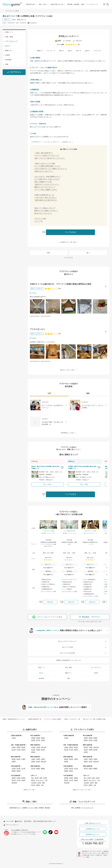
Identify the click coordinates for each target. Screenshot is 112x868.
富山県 (14, 750)
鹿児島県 (14, 783)
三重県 (23, 759)
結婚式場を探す (31, 4)
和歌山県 (44, 762)
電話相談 (47, 808)
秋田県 (33, 740)
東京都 (33, 747)
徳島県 (38, 769)
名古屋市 (34, 783)
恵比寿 (37, 778)
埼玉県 (33, 750)
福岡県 (14, 778)
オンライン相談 (33, 808)
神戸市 (33, 785)
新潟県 (23, 747)
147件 (49, 558)
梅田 (44, 783)
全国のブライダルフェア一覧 (82, 790)
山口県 (23, 769)
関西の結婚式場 (36, 757)
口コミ (7, 46)
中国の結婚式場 (16, 766)
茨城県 (38, 750)
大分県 (18, 780)
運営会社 (19, 821)
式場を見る (50, 602)
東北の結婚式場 (36, 736)
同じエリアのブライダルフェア (83, 641)
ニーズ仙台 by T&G (69, 531)
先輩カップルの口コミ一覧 (72, 719)
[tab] (49, 394)
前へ (49, 253)
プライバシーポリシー (11, 825)
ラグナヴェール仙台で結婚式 (53, 719)
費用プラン (8, 51)
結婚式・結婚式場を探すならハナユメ (14, 719)
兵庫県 (38, 759)
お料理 (7, 55)
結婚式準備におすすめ (58, 4)
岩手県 (38, 740)
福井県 (23, 750)
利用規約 (28, 821)
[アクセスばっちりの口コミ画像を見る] (37, 352)
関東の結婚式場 (36, 745)
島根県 (14, 771)
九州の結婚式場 (16, 776)
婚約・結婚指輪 (76, 808)
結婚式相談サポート (15, 808)
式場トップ (8, 32)
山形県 (43, 740)
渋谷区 (45, 778)
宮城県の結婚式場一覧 (35, 719)
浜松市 (39, 783)
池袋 (41, 778)
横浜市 (33, 780)
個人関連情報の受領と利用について (45, 821)
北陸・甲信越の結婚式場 (19, 745)
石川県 (18, 750)
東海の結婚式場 (16, 757)
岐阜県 (18, 759)
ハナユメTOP (8, 821)
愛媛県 (43, 769)
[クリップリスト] (104, 4)
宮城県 (33, 738)
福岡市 (38, 785)
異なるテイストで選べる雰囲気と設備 (94, 719)
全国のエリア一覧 (30, 790)
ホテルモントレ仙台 (90, 531)
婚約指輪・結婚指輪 (73, 4)
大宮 (46, 780)
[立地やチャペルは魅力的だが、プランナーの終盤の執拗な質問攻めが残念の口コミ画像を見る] (37, 306)
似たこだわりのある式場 (84, 653)
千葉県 (38, 747)
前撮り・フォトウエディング (90, 4)
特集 (6, 64)
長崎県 (23, 778)
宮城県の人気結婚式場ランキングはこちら (69, 660)
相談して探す (44, 4)
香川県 (33, 769)
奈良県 (38, 762)
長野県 (18, 747)
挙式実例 (8, 60)
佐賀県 (18, 778)
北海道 (14, 738)
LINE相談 (41, 808)
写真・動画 (8, 37)
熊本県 (14, 780)
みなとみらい (40, 780)
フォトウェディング (87, 808)
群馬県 (33, 752)
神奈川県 (44, 747)
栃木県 (43, 750)
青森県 (43, 738)
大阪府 (33, 759)
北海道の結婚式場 (17, 736)
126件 (91, 558)
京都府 (43, 759)
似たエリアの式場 (84, 647)
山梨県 (14, 747)
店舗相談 (25, 808)
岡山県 (18, 769)
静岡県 (14, 762)
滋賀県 (33, 762)
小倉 (42, 785)
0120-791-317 (93, 843)
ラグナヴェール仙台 (11, 11)
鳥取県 (18, 771)
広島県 (14, 769)
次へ (88, 253)
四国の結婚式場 (36, 766)
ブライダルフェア (11, 41)
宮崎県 (23, 780)
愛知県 (14, 759)
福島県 (38, 738)
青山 (33, 778)
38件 (70, 558)
